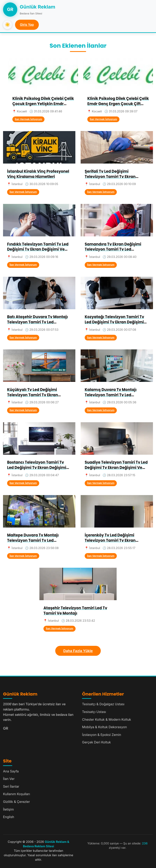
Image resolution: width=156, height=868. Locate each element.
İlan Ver (9, 779)
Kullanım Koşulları (17, 794)
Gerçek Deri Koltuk (96, 742)
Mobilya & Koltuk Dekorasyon (105, 727)
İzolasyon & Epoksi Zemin (102, 735)
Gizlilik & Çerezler (16, 802)
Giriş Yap (27, 25)
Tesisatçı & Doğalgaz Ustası (103, 704)
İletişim (8, 809)
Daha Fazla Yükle (78, 651)
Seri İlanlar (11, 786)
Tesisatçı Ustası (94, 712)
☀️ (8, 25)
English (9, 817)
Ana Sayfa (11, 771)
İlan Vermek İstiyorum (28, 119)
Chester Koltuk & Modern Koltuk (107, 719)
